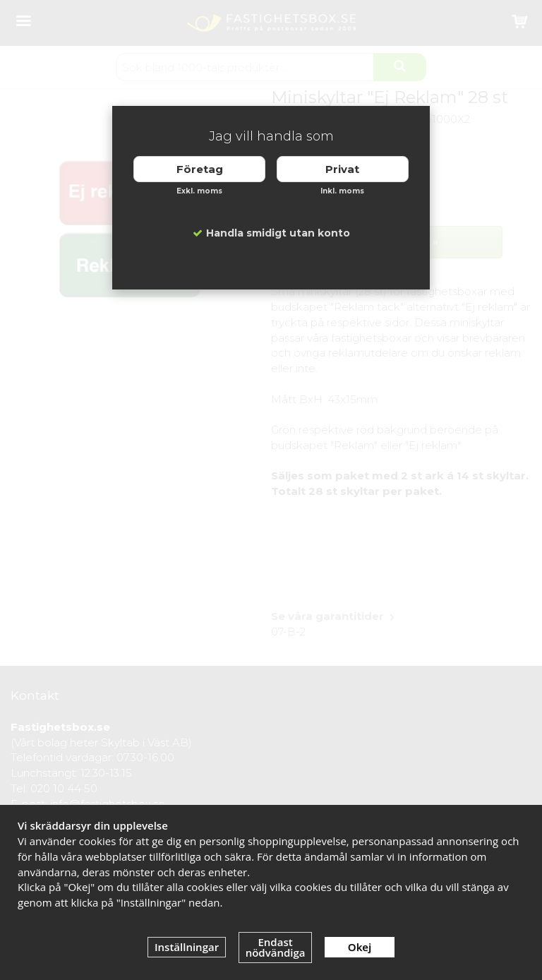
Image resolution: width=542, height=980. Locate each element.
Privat (342, 169)
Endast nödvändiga (276, 947)
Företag (200, 169)
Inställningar (187, 947)
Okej (360, 947)
